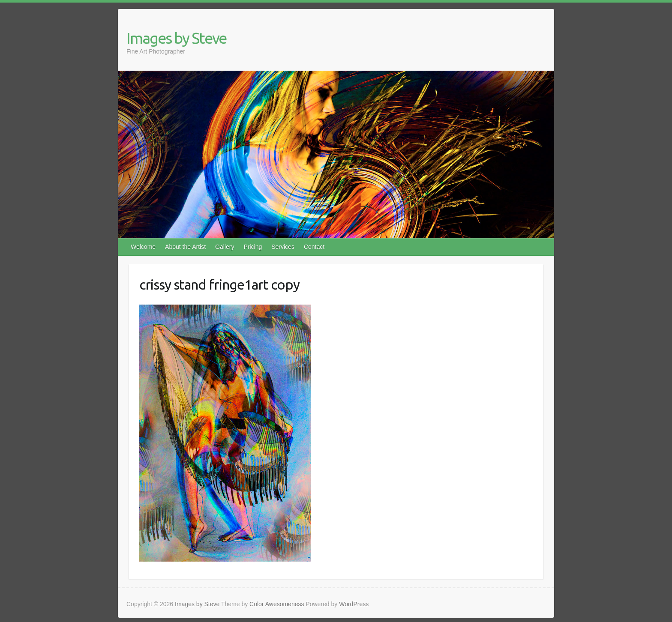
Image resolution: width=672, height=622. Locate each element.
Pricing (253, 247)
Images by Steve (176, 38)
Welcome (143, 247)
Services (283, 247)
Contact (314, 247)
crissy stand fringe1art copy (219, 284)
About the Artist (185, 247)
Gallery (225, 247)
